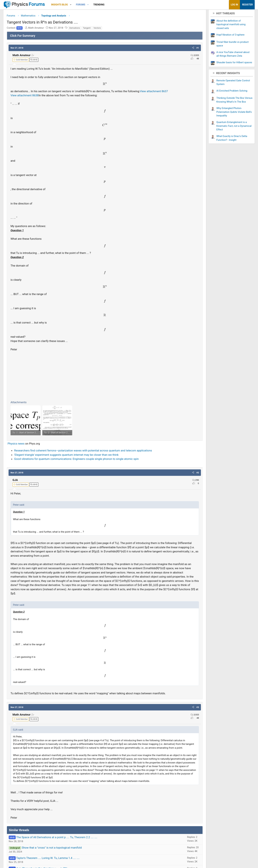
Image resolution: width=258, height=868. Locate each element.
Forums (107, 5)
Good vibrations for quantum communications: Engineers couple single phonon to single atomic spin (103, 471)
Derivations (101, 29)
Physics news (42, 452)
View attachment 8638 (51, 101)
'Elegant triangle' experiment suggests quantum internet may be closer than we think (92, 467)
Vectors (123, 29)
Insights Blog (86, 5)
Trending (125, 5)
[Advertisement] (105, 381)
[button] (97, 5)
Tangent (113, 29)
